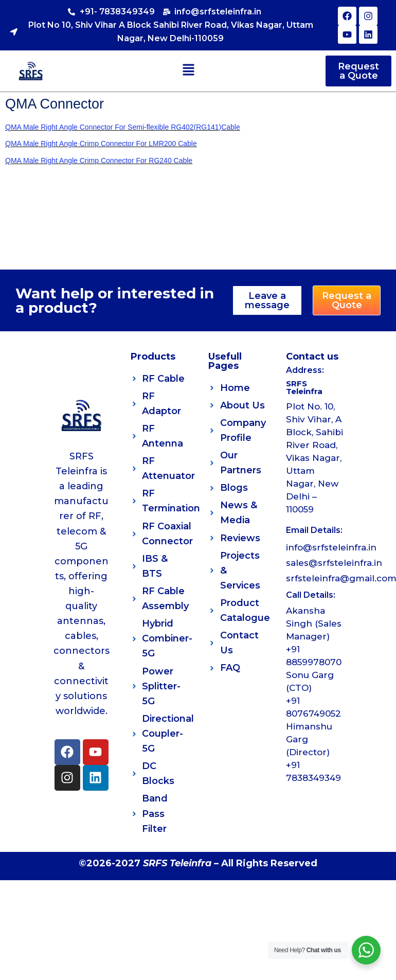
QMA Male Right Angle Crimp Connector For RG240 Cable (99, 161)
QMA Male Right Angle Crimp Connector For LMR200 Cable (101, 144)
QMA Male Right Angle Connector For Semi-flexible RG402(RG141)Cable (123, 127)
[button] (189, 70)
